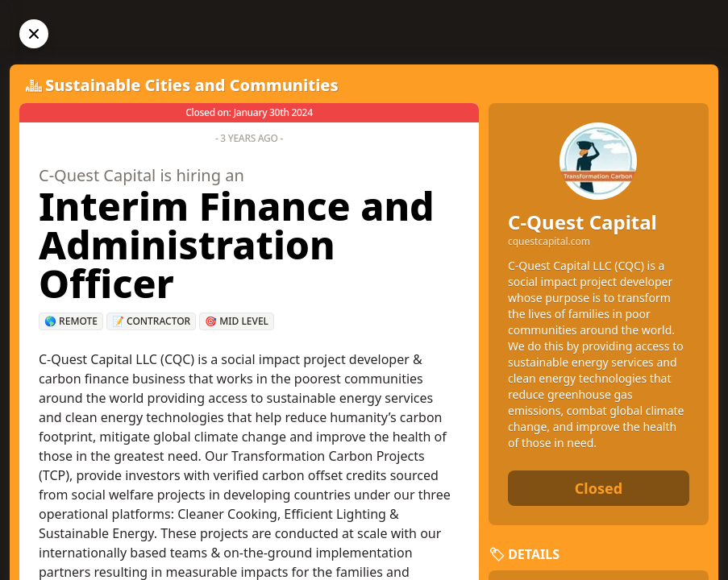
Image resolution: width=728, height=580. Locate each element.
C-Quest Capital (582, 222)
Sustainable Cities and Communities (192, 85)
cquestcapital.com (549, 242)
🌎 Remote (71, 321)
